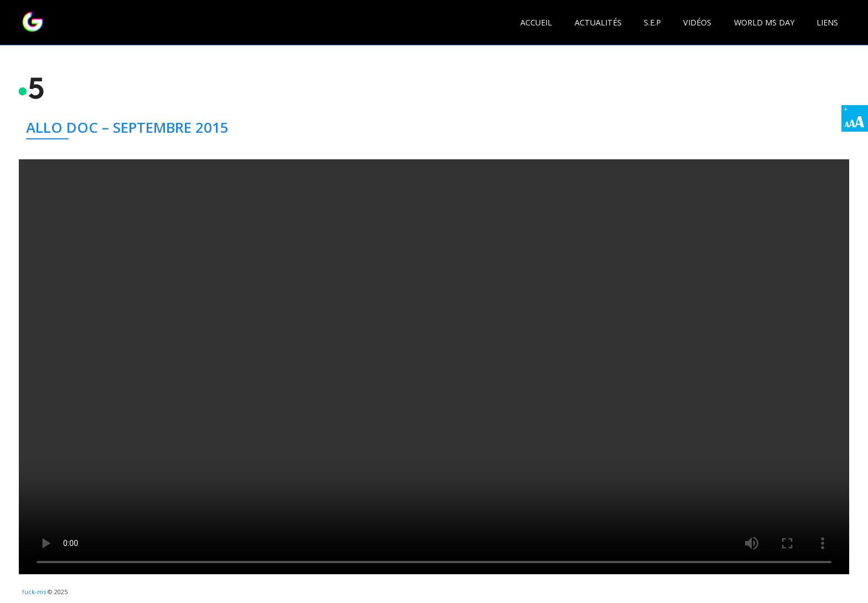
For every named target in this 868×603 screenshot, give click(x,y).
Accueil (536, 22)
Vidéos (697, 22)
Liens (827, 22)
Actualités (598, 22)
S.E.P (652, 22)
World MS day (764, 22)
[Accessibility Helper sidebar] (855, 118)
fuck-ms (34, 592)
